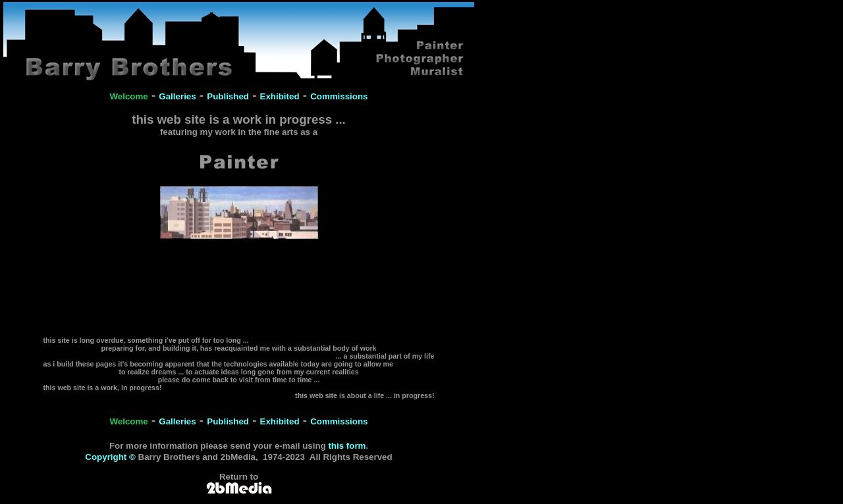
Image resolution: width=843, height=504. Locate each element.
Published (228, 96)
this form (347, 446)
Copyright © (110, 457)
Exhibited (280, 96)
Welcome (128, 96)
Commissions (339, 96)
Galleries (177, 96)
